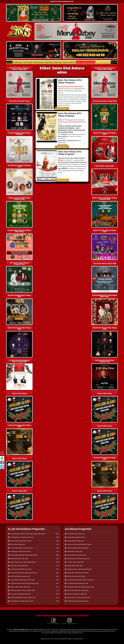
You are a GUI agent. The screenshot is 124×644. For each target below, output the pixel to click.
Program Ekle (80, 62)
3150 (57, 590)
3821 (57, 569)
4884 (57, 555)
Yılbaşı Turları (58, 62)
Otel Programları (28, 62)
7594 (57, 541)
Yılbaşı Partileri (49, 62)
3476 (57, 580)
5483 (57, 548)
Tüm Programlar (18, 62)
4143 (57, 566)
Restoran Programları (69, 62)
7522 (57, 544)
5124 (57, 551)
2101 (57, 601)
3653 (57, 573)
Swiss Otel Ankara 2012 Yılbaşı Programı (70, 153)
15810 (57, 534)
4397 (57, 562)
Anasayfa (9, 62)
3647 (57, 576)
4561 (57, 559)
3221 (57, 587)
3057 (57, 594)
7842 (57, 537)
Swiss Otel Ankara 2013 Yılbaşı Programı (70, 114)
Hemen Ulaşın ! (62, 108)
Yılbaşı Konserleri (39, 62)
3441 (57, 583)
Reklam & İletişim (90, 62)
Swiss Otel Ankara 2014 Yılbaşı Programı (70, 81)
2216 (57, 597)
